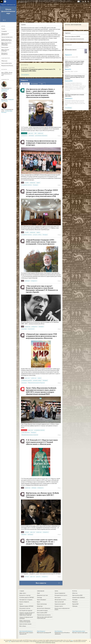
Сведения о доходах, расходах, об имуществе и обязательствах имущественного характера (27, 614)
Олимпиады (39, 597)
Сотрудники (4, 31)
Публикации (68, 45)
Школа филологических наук (8, 11)
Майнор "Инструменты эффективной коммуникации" (6, 44)
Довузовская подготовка (42, 595)
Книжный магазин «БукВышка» (79, 597)
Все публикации (69, 108)
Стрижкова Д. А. (69, 98)
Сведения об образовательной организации (26, 618)
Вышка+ (39, 602)
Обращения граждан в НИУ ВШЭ (26, 606)
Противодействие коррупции (26, 610)
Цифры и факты (23, 593)
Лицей (38, 593)
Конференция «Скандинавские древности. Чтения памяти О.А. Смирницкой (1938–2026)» (38, 70)
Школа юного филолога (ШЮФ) (73, 36)
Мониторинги (58, 597)
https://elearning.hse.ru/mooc (79, 631)
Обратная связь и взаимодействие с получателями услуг (45, 618)
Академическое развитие (60, 604)
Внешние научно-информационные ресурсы (62, 609)
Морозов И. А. (68, 69)
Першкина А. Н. (68, 55)
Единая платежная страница (25, 624)
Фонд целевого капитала (25, 608)
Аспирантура (40, 606)
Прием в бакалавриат (42, 600)
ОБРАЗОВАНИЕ (41, 591)
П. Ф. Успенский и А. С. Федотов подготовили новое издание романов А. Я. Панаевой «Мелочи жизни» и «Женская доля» (42, 442)
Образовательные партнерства (44, 615)
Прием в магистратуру (42, 604)
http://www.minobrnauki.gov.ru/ (26, 631)
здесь (72, 640)
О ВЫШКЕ (22, 591)
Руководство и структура (25, 595)
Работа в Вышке (23, 626)
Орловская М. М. (69, 81)
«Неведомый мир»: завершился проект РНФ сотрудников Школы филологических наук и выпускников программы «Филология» (41, 336)
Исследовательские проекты (61, 595)
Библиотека (75, 593)
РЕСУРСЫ (75, 591)
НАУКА (56, 591)
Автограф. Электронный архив (73, 25)
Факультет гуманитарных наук (8, 5)
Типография (75, 600)
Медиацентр (75, 602)
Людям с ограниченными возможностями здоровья (25, 621)
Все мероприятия (25, 75)
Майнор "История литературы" (5, 50)
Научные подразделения (60, 593)
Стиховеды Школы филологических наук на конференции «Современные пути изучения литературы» (41, 143)
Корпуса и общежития (24, 602)
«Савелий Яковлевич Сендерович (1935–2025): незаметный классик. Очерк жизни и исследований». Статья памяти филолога (41, 242)
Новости (24, 80)
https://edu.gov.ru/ (41, 631)
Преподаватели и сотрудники (26, 600)
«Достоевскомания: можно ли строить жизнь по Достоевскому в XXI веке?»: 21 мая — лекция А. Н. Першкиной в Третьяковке (42, 542)
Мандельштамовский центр (7, 66)
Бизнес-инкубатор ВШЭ (42, 613)
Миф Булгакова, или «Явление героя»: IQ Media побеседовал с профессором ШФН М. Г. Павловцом (42, 495)
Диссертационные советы (60, 600)
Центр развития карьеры (42, 610)
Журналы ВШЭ (75, 604)
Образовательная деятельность (5, 34)
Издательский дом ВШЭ (77, 595)
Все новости (41, 583)
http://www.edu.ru (59, 631)
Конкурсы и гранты (59, 606)
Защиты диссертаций (59, 602)
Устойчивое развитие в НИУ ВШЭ (27, 597)
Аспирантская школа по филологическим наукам (7, 40)
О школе (3, 29)
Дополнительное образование (44, 608)
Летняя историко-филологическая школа (74, 39)
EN (80, 1)
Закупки (21, 604)
